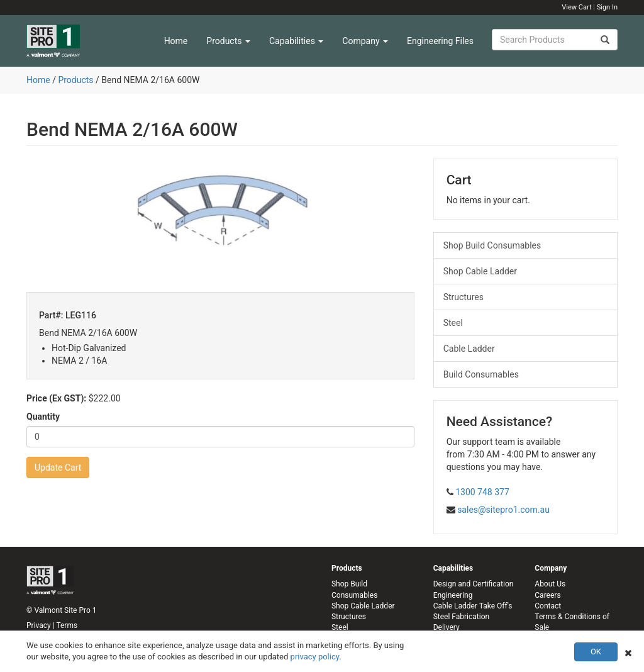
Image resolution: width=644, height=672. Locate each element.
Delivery (447, 627)
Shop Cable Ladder (480, 271)
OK (596, 652)
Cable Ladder (469, 349)
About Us (550, 584)
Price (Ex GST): (56, 398)
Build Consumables (481, 374)
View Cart (576, 7)
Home (176, 41)
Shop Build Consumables (492, 245)
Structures (464, 297)
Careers (547, 595)
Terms (67, 625)
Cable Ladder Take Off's (473, 606)
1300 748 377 (482, 492)
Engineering (453, 595)
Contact (548, 606)
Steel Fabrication (461, 617)
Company (365, 41)
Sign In (607, 7)
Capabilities (296, 41)
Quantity (43, 417)
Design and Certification (474, 584)
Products (228, 41)
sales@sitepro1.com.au (503, 510)
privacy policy (315, 657)
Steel (453, 323)
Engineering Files (440, 41)
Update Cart (58, 468)
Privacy (39, 625)
